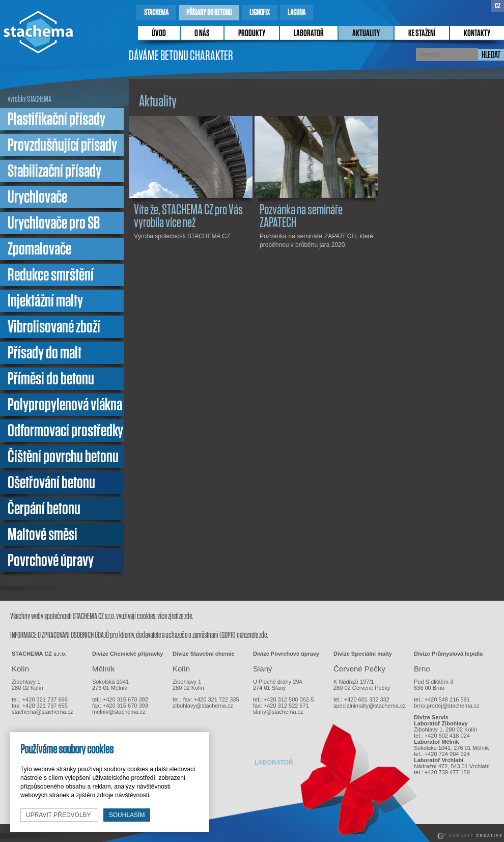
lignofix (260, 12)
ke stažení (422, 34)
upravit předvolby (59, 815)
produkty (252, 34)
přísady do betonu (209, 12)
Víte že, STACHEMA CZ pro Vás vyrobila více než (188, 217)
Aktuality (366, 34)
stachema (156, 12)
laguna (297, 12)
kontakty (477, 34)
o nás (202, 34)
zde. (189, 616)
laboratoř (309, 34)
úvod (159, 34)
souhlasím (127, 815)
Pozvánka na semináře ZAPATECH (301, 217)
